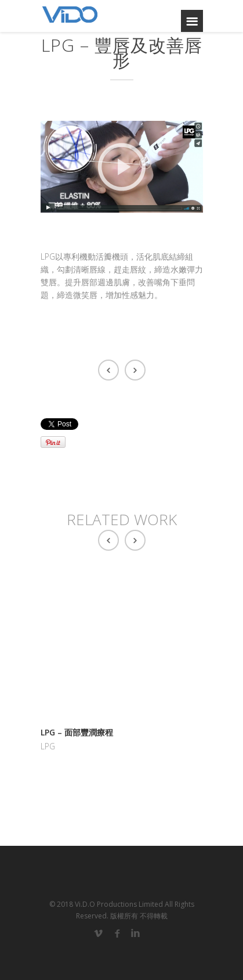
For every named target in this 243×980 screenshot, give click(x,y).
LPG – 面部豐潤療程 (77, 732)
